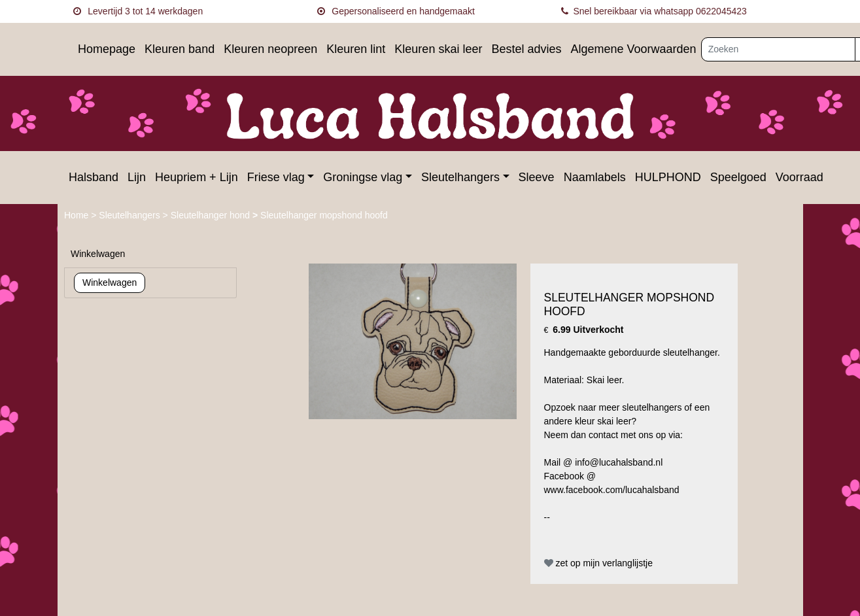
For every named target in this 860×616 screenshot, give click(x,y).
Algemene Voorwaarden (633, 49)
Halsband (94, 177)
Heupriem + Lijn (197, 177)
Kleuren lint (356, 49)
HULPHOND (668, 177)
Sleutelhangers (460, 177)
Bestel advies (526, 49)
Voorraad (800, 177)
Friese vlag (276, 177)
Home (77, 215)
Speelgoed (738, 177)
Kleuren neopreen (270, 49)
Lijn (137, 177)
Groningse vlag (363, 177)
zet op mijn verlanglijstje (599, 563)
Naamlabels (595, 177)
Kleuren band (180, 49)
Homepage (107, 49)
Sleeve (537, 177)
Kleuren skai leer (438, 49)
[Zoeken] (779, 49)
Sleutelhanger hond (212, 215)
